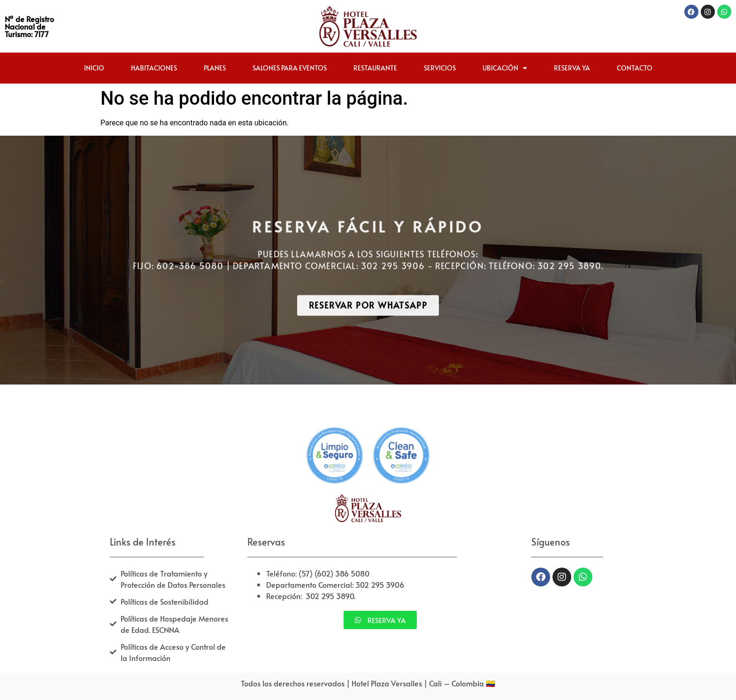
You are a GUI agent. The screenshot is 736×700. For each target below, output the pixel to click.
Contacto (635, 68)
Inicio (94, 68)
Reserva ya (572, 68)
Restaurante (375, 68)
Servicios (440, 68)
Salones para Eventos (290, 68)
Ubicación (505, 68)
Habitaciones (154, 68)
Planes (215, 68)
